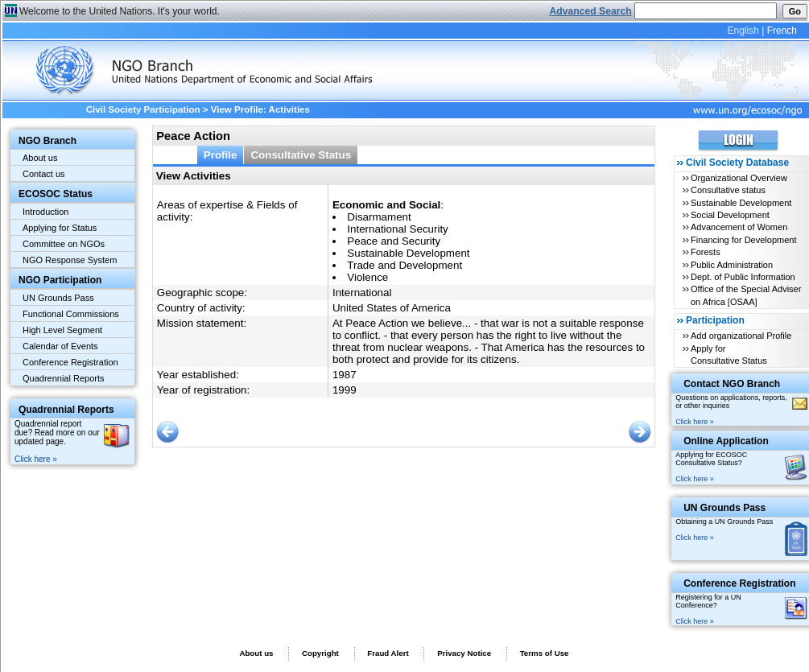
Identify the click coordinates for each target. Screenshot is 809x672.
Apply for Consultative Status (729, 355)
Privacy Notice (464, 653)
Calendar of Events (60, 346)
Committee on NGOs (64, 244)
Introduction (45, 212)
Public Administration (732, 265)
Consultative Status (301, 155)
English (743, 31)
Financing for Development (743, 240)
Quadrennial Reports (64, 378)
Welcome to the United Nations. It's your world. (120, 11)
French (782, 31)
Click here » (36, 459)
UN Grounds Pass (58, 298)
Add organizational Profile (741, 336)
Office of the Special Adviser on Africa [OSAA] (746, 295)
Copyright (320, 653)
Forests (706, 252)
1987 (345, 375)
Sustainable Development (741, 203)
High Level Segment (62, 330)
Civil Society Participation (143, 109)
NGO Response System (70, 260)
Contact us (44, 174)
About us (40, 158)
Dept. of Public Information (743, 277)
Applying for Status (60, 228)
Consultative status (728, 190)
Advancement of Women (739, 227)
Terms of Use (545, 653)
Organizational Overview (739, 178)
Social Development (730, 215)
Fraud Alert (388, 653)
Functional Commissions (71, 314)
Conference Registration (70, 362)
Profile (221, 155)
